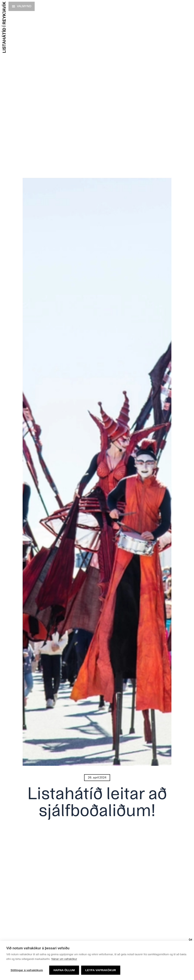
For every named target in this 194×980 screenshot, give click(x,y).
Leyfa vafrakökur (101, 970)
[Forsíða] (4, 27)
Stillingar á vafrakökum (27, 970)
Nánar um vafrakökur (64, 959)
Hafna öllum (64, 970)
